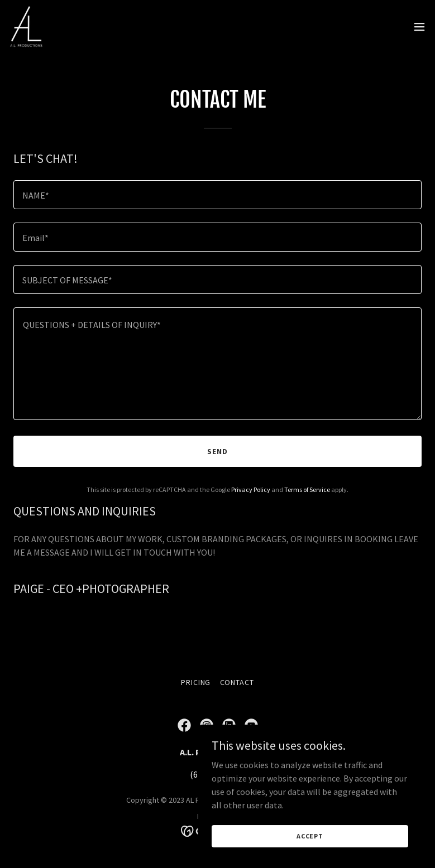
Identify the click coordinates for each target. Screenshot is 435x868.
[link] (26, 27)
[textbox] (217, 195)
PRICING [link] (196, 682)
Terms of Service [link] (307, 490)
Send (217, 451)
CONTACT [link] (237, 682)
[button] (419, 27)
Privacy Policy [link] (251, 490)
